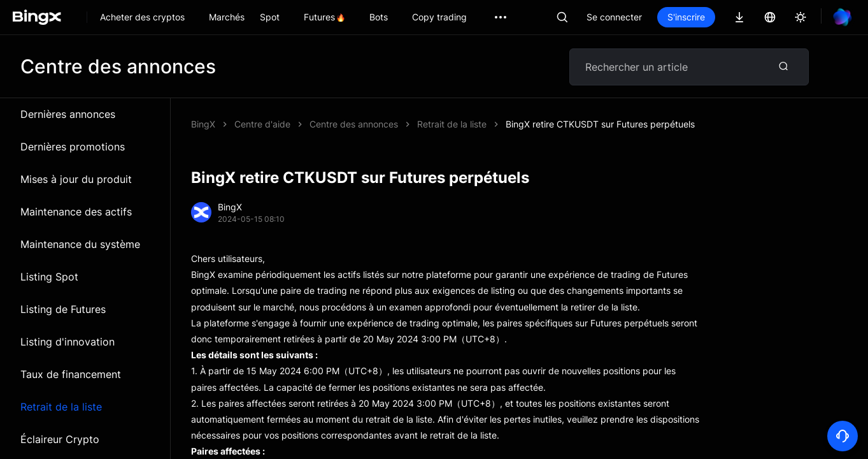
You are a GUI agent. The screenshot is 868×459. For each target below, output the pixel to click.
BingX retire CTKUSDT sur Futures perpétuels (600, 124)
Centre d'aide (262, 124)
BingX (203, 124)
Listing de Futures (63, 309)
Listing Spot (49, 277)
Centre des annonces (354, 124)
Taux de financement (71, 374)
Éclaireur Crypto (60, 439)
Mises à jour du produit (76, 179)
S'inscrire (686, 17)
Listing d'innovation (68, 342)
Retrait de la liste (61, 407)
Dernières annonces (68, 114)
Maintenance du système (80, 244)
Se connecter (614, 17)
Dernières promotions (73, 147)
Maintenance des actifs (76, 212)
